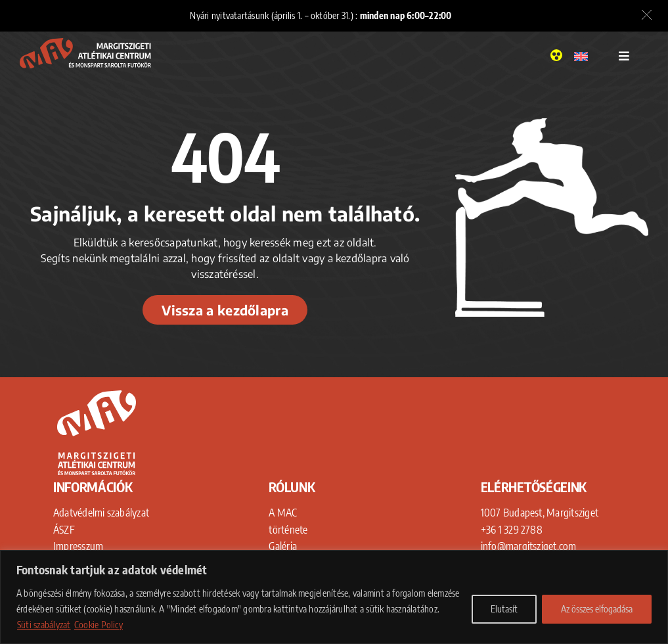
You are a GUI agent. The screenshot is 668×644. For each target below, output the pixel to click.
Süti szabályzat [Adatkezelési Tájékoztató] (44, 625)
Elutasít (504, 609)
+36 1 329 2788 (512, 530)
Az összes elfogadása (597, 609)
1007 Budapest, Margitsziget (540, 513)
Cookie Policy (99, 625)
